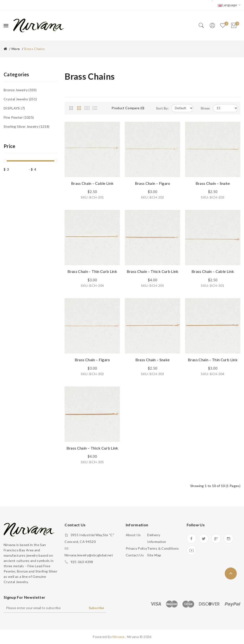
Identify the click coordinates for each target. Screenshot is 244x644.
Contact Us (135, 555)
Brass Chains (35, 49)
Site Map (154, 555)
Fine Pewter (19, 117)
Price (10, 146)
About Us (133, 535)
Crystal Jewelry (20, 99)
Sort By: (162, 108)
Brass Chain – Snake (213, 183)
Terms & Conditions (163, 548)
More (16, 49)
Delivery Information (157, 538)
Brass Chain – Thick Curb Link (153, 271)
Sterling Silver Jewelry (27, 126)
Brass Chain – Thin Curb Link (92, 271)
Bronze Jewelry (20, 90)
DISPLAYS (14, 108)
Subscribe (96, 608)
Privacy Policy (137, 548)
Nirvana (119, 637)
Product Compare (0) (128, 108)
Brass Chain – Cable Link (92, 183)
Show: (206, 108)
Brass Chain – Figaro (153, 183)
